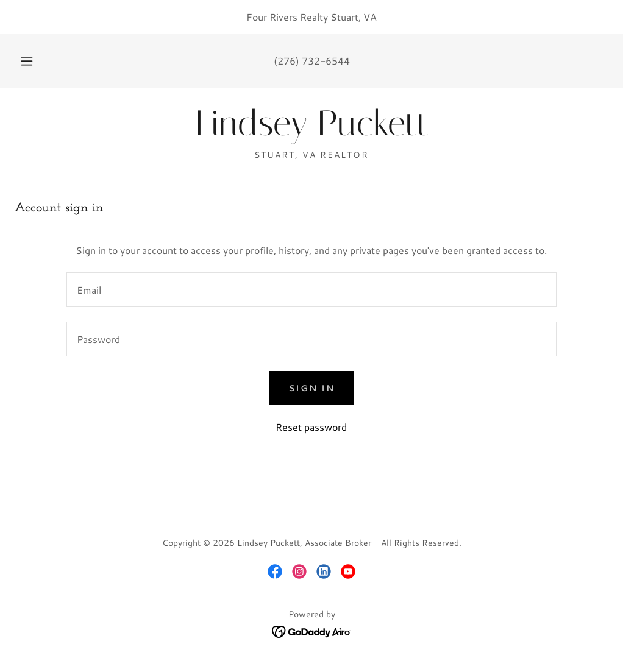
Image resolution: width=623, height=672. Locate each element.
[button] (41, 61)
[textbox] (311, 290)
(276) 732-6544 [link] (312, 61)
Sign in (311, 388)
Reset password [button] (311, 427)
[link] (311, 131)
